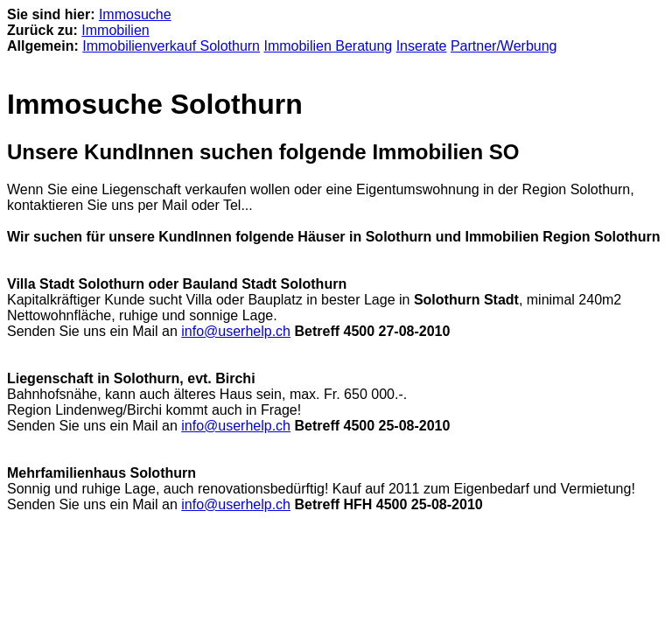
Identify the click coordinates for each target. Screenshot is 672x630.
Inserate (422, 46)
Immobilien (115, 30)
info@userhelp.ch (236, 331)
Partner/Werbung (504, 46)
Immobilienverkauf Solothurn (171, 46)
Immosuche (135, 14)
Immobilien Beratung (328, 46)
